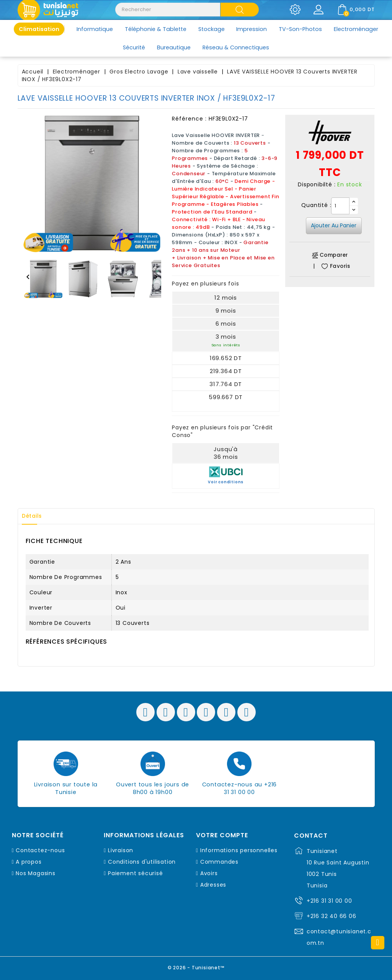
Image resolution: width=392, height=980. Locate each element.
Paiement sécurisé (136, 873)
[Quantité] (340, 206)
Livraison (121, 850)
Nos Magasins (36, 873)
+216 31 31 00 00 (329, 901)
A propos (29, 862)
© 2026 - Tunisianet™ (196, 966)
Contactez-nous (40, 850)
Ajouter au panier (334, 225)
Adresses (213, 885)
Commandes (219, 862)
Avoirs (209, 873)
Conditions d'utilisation (142, 862)
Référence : (189, 119)
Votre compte (222, 835)
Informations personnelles (239, 850)
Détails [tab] (34, 516)
